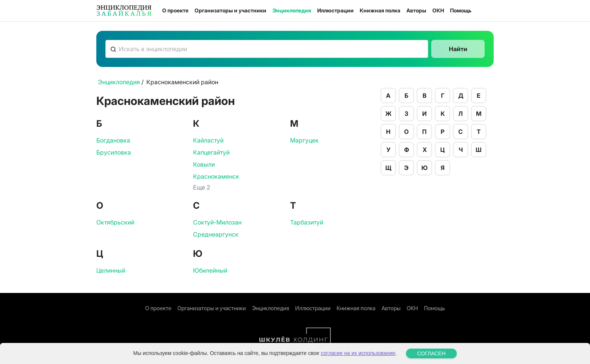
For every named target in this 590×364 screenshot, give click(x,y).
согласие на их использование (358, 355)
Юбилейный (210, 270)
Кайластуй (208, 140)
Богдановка (113, 140)
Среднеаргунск (216, 234)
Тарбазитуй (307, 222)
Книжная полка (380, 10)
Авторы (416, 10)
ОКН (438, 10)
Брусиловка (114, 152)
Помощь (461, 10)
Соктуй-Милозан (217, 222)
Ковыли (204, 164)
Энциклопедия (292, 10)
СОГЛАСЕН (431, 356)
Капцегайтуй (211, 152)
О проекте (175, 10)
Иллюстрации (335, 10)
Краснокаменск (216, 176)
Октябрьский (115, 222)
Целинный (111, 270)
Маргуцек (304, 140)
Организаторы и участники (230, 10)
